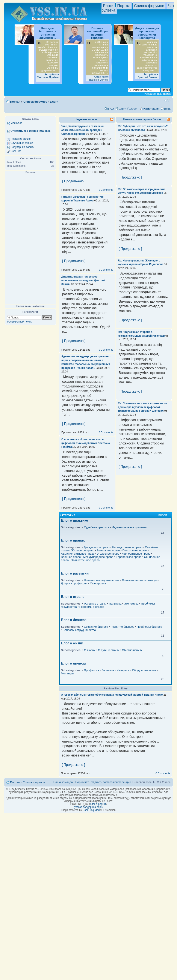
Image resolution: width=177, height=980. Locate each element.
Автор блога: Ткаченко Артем (99, 78)
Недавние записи (21, 139)
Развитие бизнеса (123, 627)
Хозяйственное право (85, 560)
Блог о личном (73, 663)
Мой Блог (16, 123)
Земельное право (108, 550)
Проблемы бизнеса (150, 627)
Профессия (91, 670)
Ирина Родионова (152, 264)
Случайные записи (22, 143)
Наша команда (63, 782)
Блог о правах (73, 540)
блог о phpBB (98, 804)
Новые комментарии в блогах (142, 119)
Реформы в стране (92, 607)
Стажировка (98, 583)
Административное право (78, 554)
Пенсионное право (135, 550)
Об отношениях (132, 650)
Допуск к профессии (74, 583)
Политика (115, 604)
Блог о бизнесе (74, 620)
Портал (124, 6)
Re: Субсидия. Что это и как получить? (143, 126)
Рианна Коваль (85, 368)
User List (16, 151)
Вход (167, 109)
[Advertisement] (30, 239)
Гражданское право (97, 547)
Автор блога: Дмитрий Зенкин (148, 76)
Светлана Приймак (73, 134)
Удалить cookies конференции (111, 782)
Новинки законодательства (102, 580)
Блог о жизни (72, 643)
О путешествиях (109, 650)
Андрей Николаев (153, 336)
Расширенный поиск (157, 94)
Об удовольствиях (144, 670)
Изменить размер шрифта (167, 100)
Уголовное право (108, 554)
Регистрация (151, 109)
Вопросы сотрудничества (79, 630)
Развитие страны (95, 604)
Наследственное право (127, 547)
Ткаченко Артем (83, 201)
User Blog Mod (91, 810)
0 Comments (106, 190)
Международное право (98, 557)
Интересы (123, 670)
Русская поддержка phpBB (89, 807)
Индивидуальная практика (129, 527)
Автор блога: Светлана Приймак (48, 76)
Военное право (71, 557)
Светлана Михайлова (132, 130)
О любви (90, 650)
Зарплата (108, 670)
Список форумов (149, 6)
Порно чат (82, 782)
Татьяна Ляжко (153, 695)
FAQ (111, 109)
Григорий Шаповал (151, 411)
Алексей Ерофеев (151, 193)
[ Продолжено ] (74, 181)
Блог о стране (73, 597)
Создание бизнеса (96, 627)
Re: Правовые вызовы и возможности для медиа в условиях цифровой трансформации (143, 407)
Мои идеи (67, 673)
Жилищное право (83, 550)
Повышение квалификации (140, 580)
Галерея (133, 109)
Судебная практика (97, 527)
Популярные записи (22, 147)
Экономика (131, 604)
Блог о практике (74, 520)
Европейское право (129, 557)
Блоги (108, 6)
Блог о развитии (75, 573)
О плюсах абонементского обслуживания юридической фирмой (102, 695)
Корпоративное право (136, 554)
